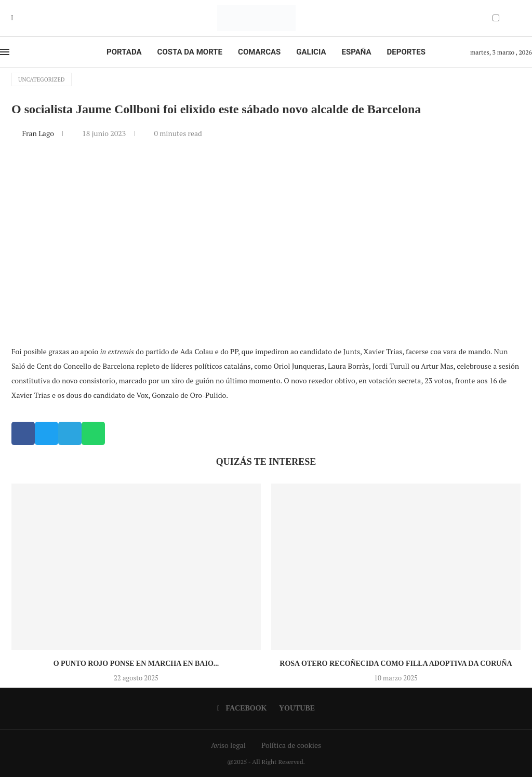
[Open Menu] (5, 52)
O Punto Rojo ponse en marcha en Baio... (136, 664)
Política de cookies (291, 745)
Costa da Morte (190, 52)
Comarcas (259, 52)
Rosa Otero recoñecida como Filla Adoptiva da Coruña (396, 664)
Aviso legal (228, 745)
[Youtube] (20, 18)
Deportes (406, 52)
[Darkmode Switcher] (496, 18)
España (357, 52)
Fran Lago (39, 133)
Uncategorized (42, 79)
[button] (23, 433)
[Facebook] (12, 18)
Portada (124, 52)
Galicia (311, 52)
